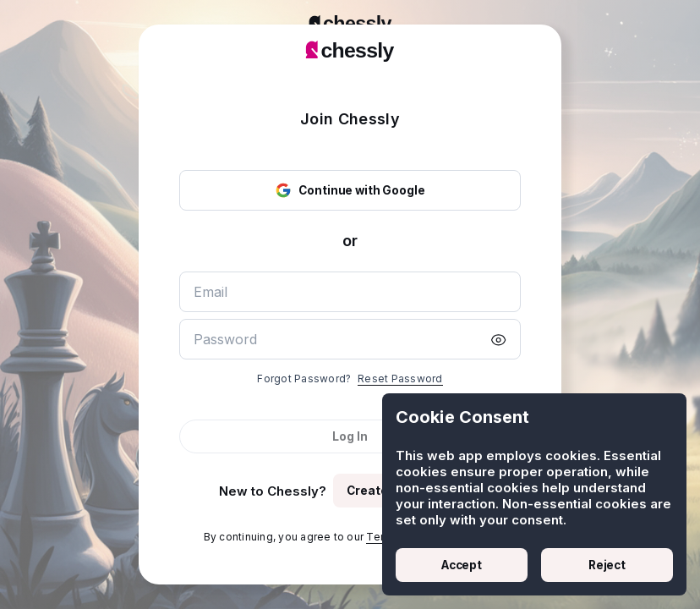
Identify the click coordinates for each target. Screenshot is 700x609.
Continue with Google (350, 190)
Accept (462, 565)
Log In (350, 436)
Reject (607, 565)
